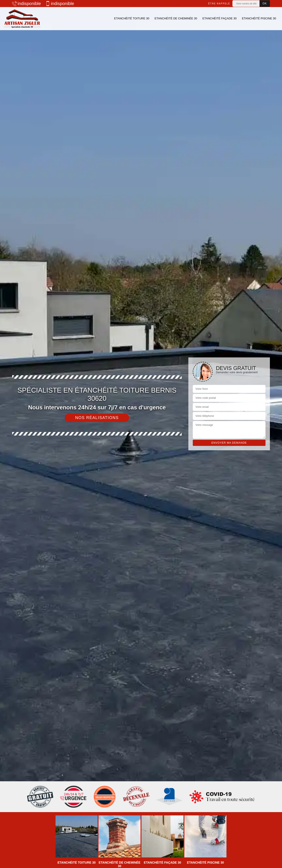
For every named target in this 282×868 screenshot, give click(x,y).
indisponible (27, 4)
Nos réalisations (97, 418)
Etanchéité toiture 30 (132, 18)
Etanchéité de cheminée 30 (176, 18)
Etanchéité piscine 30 (259, 18)
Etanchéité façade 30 (220, 18)
